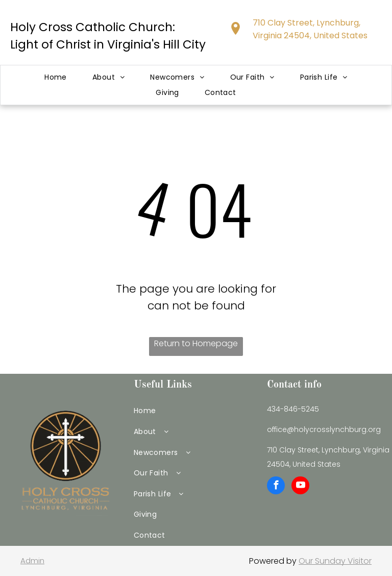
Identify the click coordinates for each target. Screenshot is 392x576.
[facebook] (276, 487)
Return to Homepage (196, 343)
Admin (32, 560)
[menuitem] (56, 77)
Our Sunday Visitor (335, 561)
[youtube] (300, 487)
